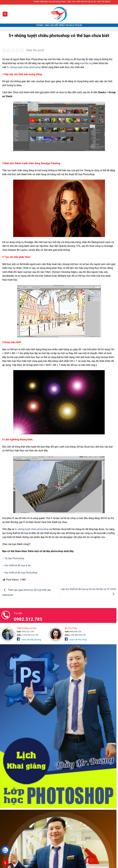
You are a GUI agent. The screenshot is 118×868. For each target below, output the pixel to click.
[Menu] (5, 14)
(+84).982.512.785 (30, 635)
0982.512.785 (27, 632)
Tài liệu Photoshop (14, 558)
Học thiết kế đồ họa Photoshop (21, 573)
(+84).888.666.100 (78, 635)
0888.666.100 (75, 632)
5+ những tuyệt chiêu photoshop (24, 67)
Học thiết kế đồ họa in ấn (18, 565)
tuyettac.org (86, 63)
